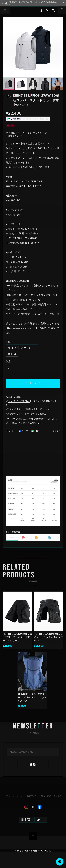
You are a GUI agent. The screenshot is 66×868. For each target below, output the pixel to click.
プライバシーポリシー (15, 800)
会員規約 (57, 800)
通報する (57, 431)
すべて (12, 537)
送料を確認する (38, 414)
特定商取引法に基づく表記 (39, 800)
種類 (8, 341)
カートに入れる (33, 383)
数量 (8, 361)
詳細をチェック (15, 136)
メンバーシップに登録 (19, 401)
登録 (33, 768)
